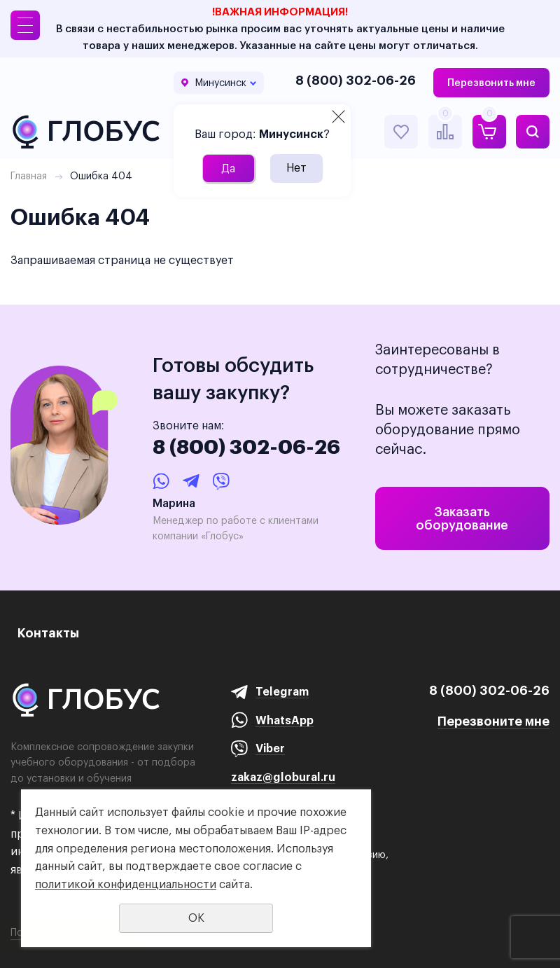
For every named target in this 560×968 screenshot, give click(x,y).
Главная (29, 176)
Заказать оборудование (462, 518)
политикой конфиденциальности (126, 884)
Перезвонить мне (491, 83)
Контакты (48, 633)
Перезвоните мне (493, 721)
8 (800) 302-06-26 (356, 80)
